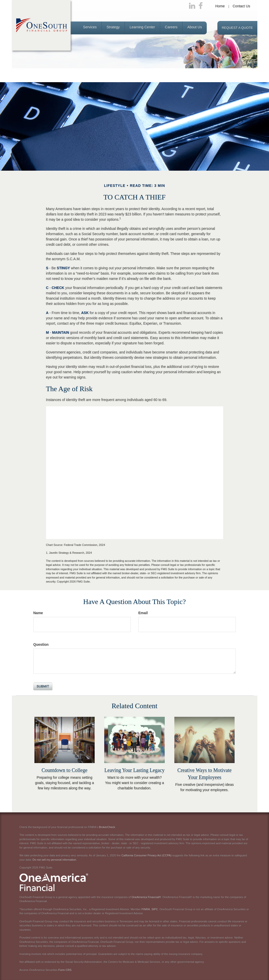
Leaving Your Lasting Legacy (135, 770)
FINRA (146, 909)
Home (220, 6)
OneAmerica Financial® (146, 897)
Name (38, 613)
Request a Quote (237, 28)
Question (41, 644)
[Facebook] (201, 6)
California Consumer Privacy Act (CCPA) (147, 855)
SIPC (155, 909)
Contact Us (241, 6)
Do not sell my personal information (54, 860)
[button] (90, 28)
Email (143, 613)
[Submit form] (43, 686)
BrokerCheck (107, 827)
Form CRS (65, 970)
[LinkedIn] (192, 6)
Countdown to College (64, 770)
